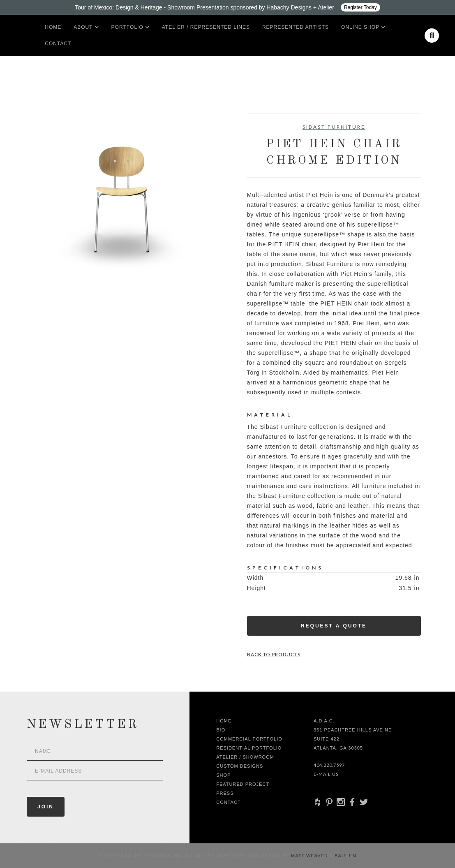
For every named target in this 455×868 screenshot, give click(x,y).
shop (223, 775)
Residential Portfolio (249, 748)
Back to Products (274, 654)
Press (225, 793)
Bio (221, 730)
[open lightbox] (121, 200)
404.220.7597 (329, 765)
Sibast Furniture (334, 127)
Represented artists (296, 27)
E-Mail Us (326, 774)
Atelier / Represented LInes (206, 27)
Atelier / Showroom (245, 757)
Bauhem (345, 856)
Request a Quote (334, 626)
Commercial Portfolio (249, 739)
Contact (58, 44)
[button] (83, 27)
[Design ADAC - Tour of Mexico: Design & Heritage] (227, 7)
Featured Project (243, 784)
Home (53, 27)
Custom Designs (240, 766)
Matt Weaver (310, 856)
